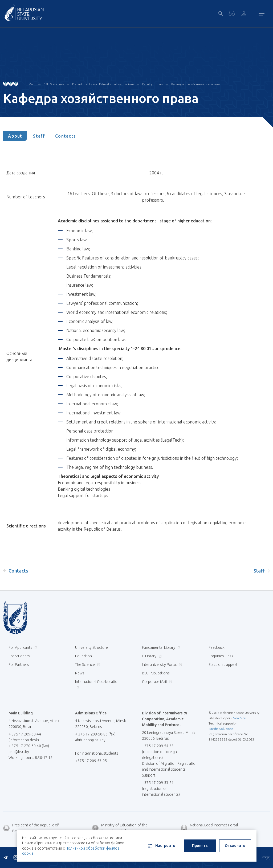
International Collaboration (97, 684)
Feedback (217, 647)
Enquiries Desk (221, 656)
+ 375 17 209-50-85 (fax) (95, 734)
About (15, 136)
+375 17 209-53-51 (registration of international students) (161, 789)
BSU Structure (54, 84)
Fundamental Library (161, 647)
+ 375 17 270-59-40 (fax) (29, 746)
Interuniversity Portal (161, 665)
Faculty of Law (153, 84)
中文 (266, 858)
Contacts (66, 136)
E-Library (151, 656)
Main (32, 84)
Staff (39, 136)
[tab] (15, 136)
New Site (239, 718)
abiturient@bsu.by (90, 740)
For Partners (19, 665)
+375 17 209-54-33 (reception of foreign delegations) (159, 752)
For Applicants (22, 647)
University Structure (91, 647)
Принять (200, 846)
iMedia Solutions (221, 729)
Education (83, 656)
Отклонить (235, 846)
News (80, 673)
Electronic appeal (223, 665)
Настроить (161, 846)
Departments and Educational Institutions (103, 84)
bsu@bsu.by (19, 752)
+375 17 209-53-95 (91, 761)
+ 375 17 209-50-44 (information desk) (25, 737)
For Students (19, 656)
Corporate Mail (156, 682)
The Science (87, 665)
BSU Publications (156, 673)
